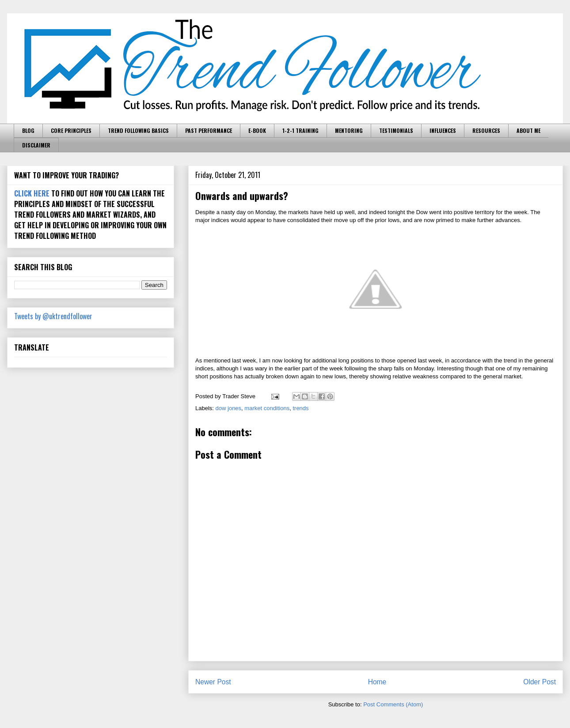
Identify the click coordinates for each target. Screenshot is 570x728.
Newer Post (213, 682)
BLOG (28, 130)
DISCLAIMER (36, 145)
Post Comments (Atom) (393, 704)
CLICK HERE (32, 193)
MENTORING (349, 130)
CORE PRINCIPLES (71, 130)
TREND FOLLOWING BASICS (138, 130)
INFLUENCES (443, 130)
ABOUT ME (528, 130)
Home (377, 682)
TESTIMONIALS (396, 130)
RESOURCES (486, 130)
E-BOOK (257, 130)
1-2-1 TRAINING (300, 130)
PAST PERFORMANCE (209, 130)
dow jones (229, 408)
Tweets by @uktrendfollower (53, 316)
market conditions (267, 408)
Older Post (540, 682)
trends (300, 408)
